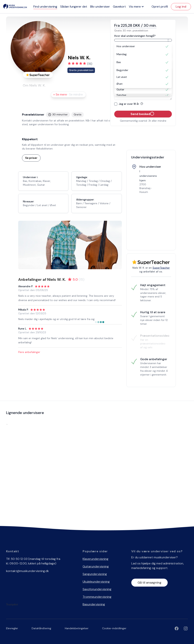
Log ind (181, 7)
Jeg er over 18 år (132, 104)
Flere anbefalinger (29, 352)
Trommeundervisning (97, 597)
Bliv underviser (100, 7)
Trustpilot (12, 604)
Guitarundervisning (96, 566)
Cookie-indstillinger (114, 628)
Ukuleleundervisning (96, 582)
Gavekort (119, 7)
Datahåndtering (41, 628)
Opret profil (160, 7)
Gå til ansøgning (149, 583)
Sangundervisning (95, 574)
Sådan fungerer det (74, 7)
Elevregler (12, 628)
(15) (90, 64)
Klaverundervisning (95, 559)
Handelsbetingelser (77, 628)
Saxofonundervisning (97, 589)
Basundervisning (94, 604)
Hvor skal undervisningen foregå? (135, 36)
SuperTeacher (161, 268)
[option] (143, 46)
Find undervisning (45, 7)
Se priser (31, 158)
